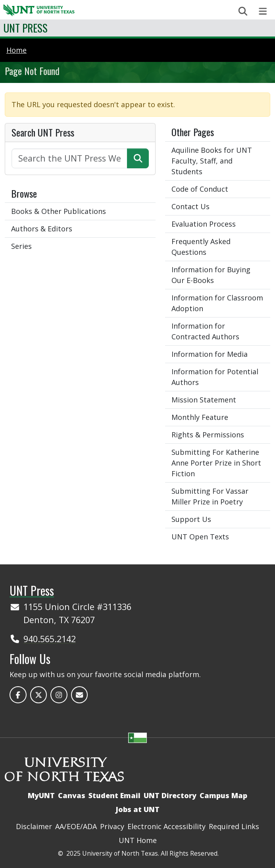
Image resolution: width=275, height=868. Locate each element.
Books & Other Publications (59, 211)
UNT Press (25, 28)
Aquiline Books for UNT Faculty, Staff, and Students (212, 161)
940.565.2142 (50, 639)
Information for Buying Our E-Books (211, 275)
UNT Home (138, 840)
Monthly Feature (200, 417)
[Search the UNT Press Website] (69, 158)
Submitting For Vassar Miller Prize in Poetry (210, 496)
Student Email (114, 795)
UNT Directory (170, 795)
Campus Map (223, 795)
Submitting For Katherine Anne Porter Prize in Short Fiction (216, 463)
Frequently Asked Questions (201, 247)
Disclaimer (34, 826)
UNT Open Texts (200, 537)
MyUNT (41, 795)
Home (16, 50)
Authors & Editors (42, 229)
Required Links (234, 826)
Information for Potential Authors (215, 377)
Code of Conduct (200, 189)
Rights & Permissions (208, 435)
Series (21, 246)
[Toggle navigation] (263, 11)
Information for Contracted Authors (205, 331)
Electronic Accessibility (166, 826)
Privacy (112, 826)
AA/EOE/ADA (76, 826)
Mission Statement (204, 400)
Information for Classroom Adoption (217, 303)
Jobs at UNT (137, 809)
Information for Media (210, 354)
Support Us (191, 519)
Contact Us (190, 206)
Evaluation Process (204, 224)
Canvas (72, 795)
